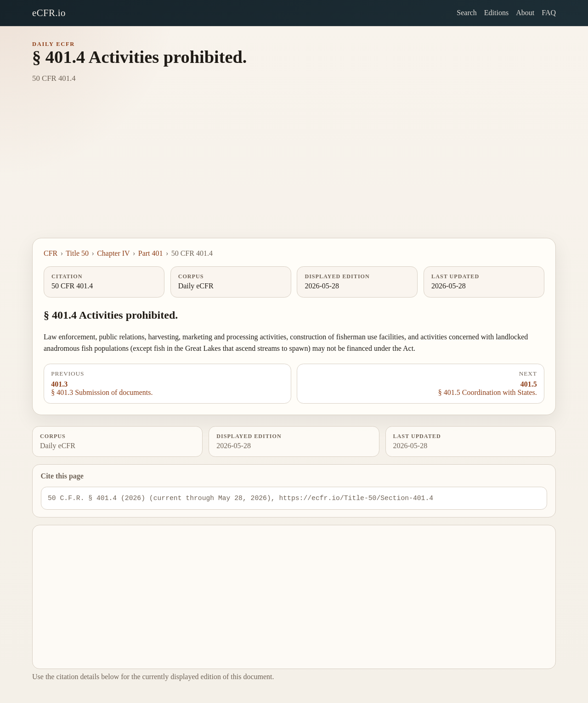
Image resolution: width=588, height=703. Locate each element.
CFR (51, 253)
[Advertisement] (294, 169)
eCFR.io (49, 13)
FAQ (549, 13)
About (525, 13)
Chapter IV (113, 253)
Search (467, 13)
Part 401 (151, 253)
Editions (496, 13)
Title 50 (77, 253)
